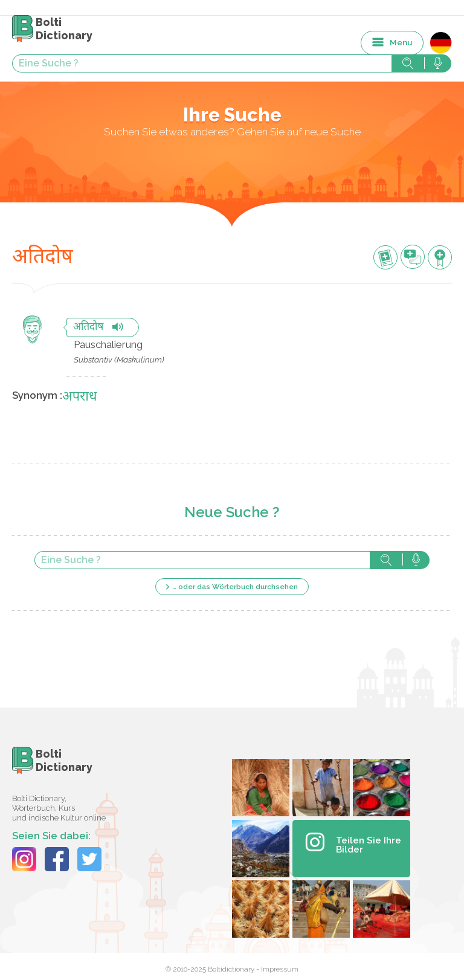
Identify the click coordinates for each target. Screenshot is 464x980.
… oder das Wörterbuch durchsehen (235, 587)
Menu (401, 42)
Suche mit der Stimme (416, 560)
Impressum (280, 969)
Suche (386, 560)
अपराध (80, 397)
